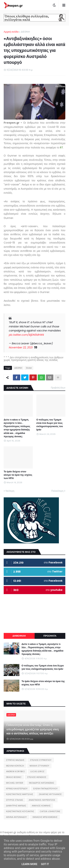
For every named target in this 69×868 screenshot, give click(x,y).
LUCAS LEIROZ (37, 771)
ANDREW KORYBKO (15, 771)
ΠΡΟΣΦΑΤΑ (50, 636)
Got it (45, 864)
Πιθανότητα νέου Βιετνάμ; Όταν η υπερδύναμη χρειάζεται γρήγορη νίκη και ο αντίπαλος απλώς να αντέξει (33, 729)
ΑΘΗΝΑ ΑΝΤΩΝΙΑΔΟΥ (16, 817)
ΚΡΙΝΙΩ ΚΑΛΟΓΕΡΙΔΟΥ (17, 789)
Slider (29, 368)
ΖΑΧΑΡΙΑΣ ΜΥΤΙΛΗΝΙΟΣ (50, 794)
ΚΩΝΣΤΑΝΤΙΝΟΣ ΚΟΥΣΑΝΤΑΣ (20, 811)
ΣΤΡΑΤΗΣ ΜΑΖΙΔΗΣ (15, 760)
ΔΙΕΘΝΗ (25, 32)
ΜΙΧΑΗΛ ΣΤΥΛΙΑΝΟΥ (39, 766)
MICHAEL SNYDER (15, 783)
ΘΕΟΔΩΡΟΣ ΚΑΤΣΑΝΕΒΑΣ (41, 783)
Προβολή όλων (58, 388)
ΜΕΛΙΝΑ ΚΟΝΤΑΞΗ (15, 766)
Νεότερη (10, 491)
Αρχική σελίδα (11, 32)
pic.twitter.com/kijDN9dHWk (26, 335)
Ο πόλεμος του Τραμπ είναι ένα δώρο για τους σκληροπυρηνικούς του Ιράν (50, 425)
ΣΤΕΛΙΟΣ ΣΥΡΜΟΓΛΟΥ (41, 760)
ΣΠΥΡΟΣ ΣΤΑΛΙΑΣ (15, 800)
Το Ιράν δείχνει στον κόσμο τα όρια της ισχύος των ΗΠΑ (18, 475)
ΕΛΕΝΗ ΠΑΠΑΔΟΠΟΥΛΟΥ (45, 789)
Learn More (29, 864)
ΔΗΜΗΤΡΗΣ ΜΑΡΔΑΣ (16, 806)
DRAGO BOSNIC (14, 777)
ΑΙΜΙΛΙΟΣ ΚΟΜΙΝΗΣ (41, 806)
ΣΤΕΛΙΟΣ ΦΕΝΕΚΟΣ (37, 777)
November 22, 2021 (21, 347)
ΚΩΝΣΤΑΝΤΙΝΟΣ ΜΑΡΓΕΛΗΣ (20, 794)
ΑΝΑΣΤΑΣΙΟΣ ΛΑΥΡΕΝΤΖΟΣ (42, 800)
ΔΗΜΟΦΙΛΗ (19, 636)
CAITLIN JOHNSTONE (50, 811)
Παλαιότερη (57, 491)
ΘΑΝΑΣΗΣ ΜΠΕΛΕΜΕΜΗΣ (45, 817)
